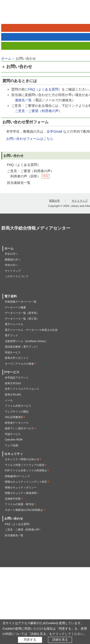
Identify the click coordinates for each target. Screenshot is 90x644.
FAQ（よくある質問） (45, 89)
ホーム (6, 58)
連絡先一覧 (23, 100)
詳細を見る (60, 640)
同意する (30, 640)
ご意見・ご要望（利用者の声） (38, 111)
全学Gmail (54, 131)
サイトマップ (80, 201)
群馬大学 (54, 201)
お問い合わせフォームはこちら (30, 139)
